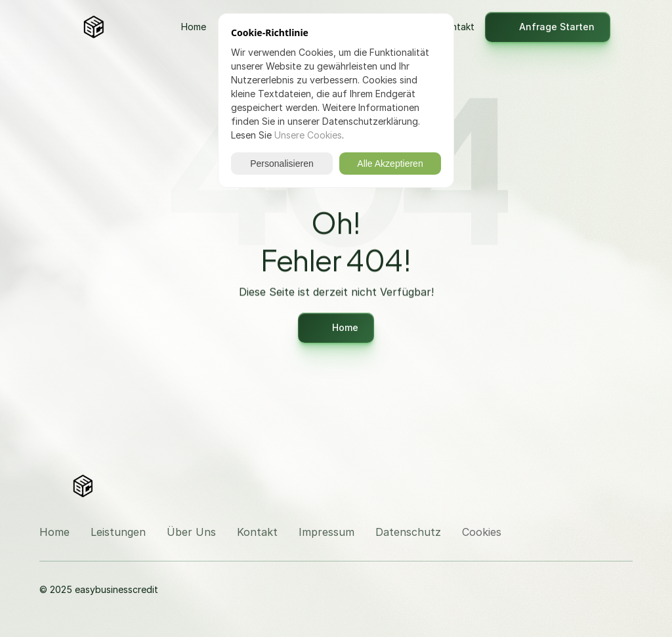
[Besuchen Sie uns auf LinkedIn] (622, 485)
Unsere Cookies (308, 135)
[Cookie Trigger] (482, 532)
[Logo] (127, 27)
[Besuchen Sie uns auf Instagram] (591, 485)
